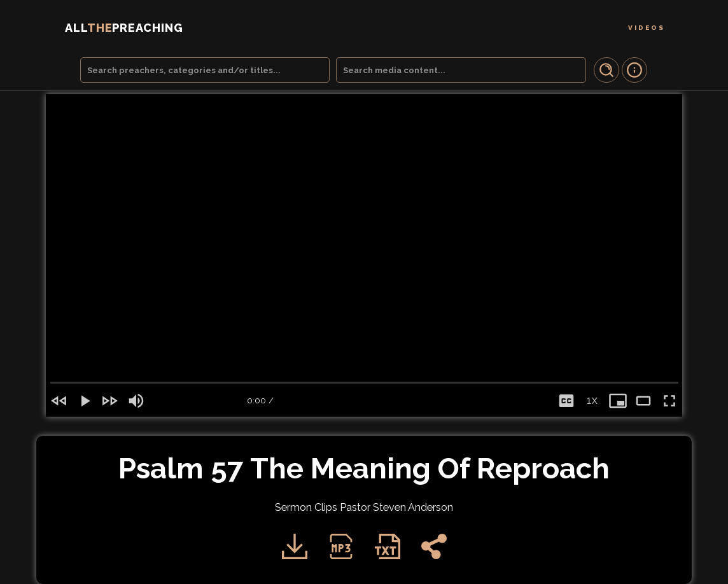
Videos (647, 28)
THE (124, 28)
